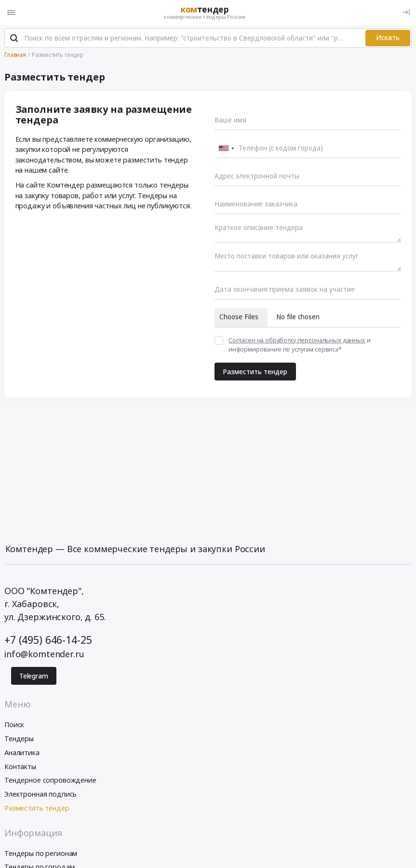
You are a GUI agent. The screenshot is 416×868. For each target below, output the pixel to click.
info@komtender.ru (44, 654)
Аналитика (22, 753)
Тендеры (19, 739)
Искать (388, 38)
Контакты (20, 766)
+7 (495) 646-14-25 (48, 640)
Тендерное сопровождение (50, 780)
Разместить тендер (255, 372)
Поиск (14, 725)
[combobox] (226, 149)
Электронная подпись (40, 794)
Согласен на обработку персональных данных (297, 340)
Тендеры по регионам (41, 853)
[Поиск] (14, 38)
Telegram (34, 676)
